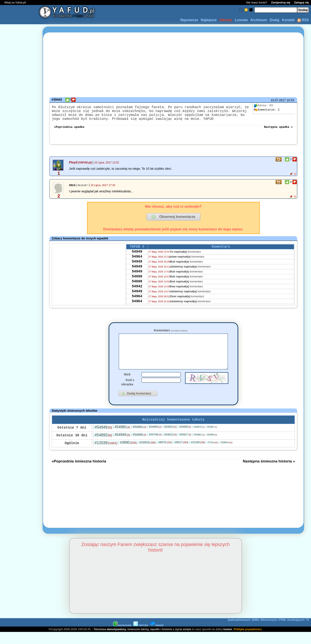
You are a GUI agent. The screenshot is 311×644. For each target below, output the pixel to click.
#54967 (212, 439)
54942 (137, 298)
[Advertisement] (19, 322)
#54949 (103, 439)
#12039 (106, 454)
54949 (137, 257)
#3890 (128, 454)
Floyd (73, 167)
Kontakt (288, 20)
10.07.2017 (278, 100)
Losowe (241, 20)
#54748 (155, 446)
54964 (137, 263)
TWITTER (141, 637)
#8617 (181, 454)
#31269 (198, 454)
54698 (137, 286)
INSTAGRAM (122, 637)
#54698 (139, 446)
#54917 (185, 446)
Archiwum (259, 20)
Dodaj (275, 20)
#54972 (199, 438)
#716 (213, 454)
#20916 (148, 454)
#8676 (165, 454)
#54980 (122, 439)
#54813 (171, 446)
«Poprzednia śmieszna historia (79, 473)
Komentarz (171, 335)
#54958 (185, 438)
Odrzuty (226, 20)
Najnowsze (189, 20)
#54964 (139, 438)
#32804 (226, 454)
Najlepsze (209, 20)
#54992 (155, 438)
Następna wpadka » (278, 131)
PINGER (157, 637)
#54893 (103, 447)
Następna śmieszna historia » (269, 473)
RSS (303, 20)
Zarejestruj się (281, 2)
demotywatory (116, 641)
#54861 (199, 446)
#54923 (171, 438)
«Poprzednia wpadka (69, 131)
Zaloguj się (301, 2)
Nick (127, 385)
